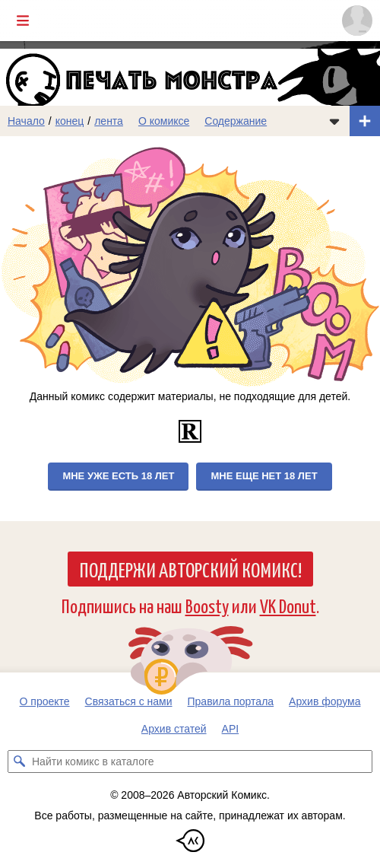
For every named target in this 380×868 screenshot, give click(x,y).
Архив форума (325, 701)
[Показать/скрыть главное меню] (23, 21)
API (231, 729)
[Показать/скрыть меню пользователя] (357, 21)
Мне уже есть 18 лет (118, 476)
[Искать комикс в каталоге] (19, 761)
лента (109, 121)
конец (70, 121)
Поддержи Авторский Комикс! (190, 569)
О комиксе (164, 121)
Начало (26, 121)
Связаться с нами (129, 701)
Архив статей (174, 729)
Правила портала (231, 701)
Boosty (207, 605)
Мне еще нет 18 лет (264, 476)
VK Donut (288, 605)
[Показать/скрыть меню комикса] (334, 121)
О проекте (45, 701)
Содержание (236, 121)
